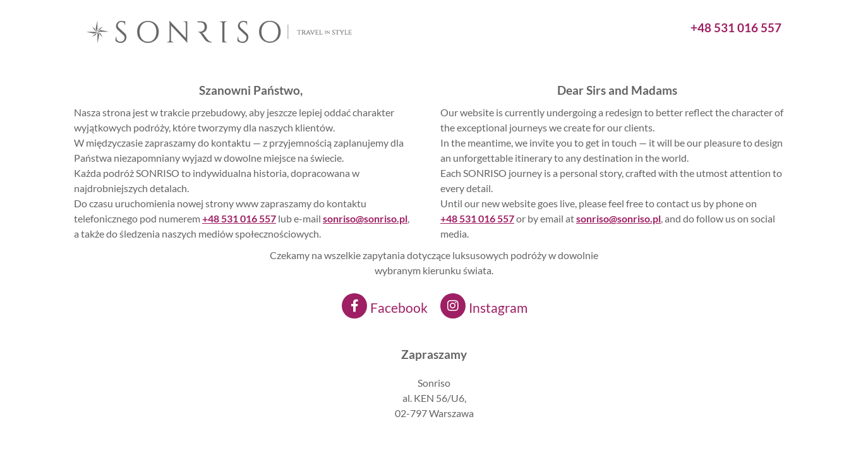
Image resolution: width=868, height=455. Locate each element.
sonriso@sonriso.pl (618, 218)
